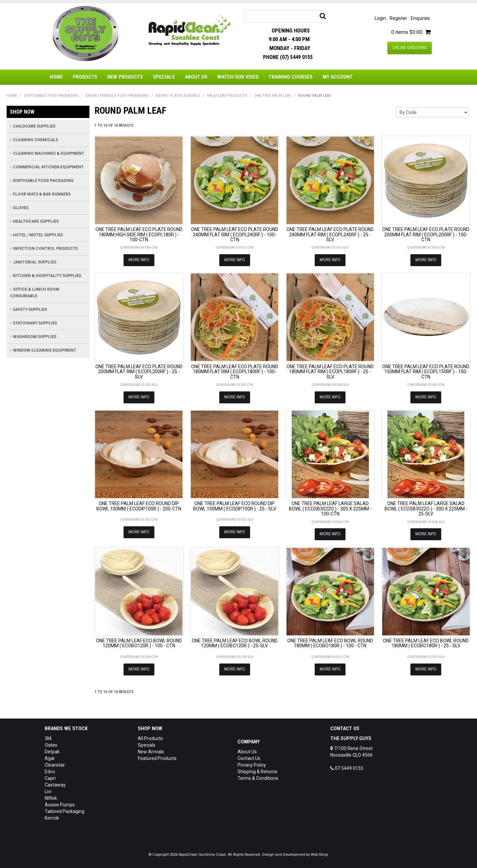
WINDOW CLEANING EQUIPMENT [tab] (45, 350)
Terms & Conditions (258, 778)
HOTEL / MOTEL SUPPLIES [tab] (38, 235)
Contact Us (249, 758)
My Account (338, 77)
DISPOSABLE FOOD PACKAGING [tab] (43, 181)
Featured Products (157, 758)
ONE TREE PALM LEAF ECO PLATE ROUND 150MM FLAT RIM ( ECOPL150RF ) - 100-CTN (426, 372)
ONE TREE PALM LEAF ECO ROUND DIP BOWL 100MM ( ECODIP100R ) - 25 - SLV (235, 506)
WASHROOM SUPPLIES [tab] (35, 337)
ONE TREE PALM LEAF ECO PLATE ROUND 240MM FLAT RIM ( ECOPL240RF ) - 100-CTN (235, 234)
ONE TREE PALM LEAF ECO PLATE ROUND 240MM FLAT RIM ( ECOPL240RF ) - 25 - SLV (330, 234)
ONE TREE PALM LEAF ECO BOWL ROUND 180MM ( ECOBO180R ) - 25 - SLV (426, 643)
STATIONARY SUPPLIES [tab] (35, 323)
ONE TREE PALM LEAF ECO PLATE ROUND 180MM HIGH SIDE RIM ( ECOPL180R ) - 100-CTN (139, 234)
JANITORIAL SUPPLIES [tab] (35, 262)
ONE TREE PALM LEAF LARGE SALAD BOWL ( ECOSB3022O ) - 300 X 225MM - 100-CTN (330, 509)
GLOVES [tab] (21, 208)
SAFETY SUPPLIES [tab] (30, 310)
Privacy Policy (252, 765)
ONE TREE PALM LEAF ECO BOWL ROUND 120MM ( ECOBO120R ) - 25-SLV (235, 643)
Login (380, 18)
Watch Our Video (238, 77)
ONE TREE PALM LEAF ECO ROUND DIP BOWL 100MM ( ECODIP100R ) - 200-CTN (139, 506)
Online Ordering (410, 48)
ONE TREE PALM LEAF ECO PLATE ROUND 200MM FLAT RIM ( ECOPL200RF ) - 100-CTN (426, 234)
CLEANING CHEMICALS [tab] (35, 140)
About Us (196, 77)
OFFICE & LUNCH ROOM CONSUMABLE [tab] (35, 293)
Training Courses (291, 77)
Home (56, 77)
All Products (150, 738)
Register (398, 18)
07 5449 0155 (347, 768)
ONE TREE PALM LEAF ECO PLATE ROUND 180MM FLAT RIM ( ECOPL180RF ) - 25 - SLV (330, 372)
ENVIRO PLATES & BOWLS (178, 96)
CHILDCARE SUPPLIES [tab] (34, 126)
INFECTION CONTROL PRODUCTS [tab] (45, 249)
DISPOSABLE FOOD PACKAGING (52, 96)
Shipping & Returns (257, 772)
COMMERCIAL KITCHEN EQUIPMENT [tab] (48, 167)
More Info (139, 260)
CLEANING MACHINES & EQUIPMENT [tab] (49, 153)
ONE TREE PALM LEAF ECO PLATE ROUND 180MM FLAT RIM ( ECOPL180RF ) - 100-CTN (235, 372)
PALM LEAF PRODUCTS (227, 96)
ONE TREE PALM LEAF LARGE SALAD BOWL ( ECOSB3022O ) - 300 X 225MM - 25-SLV (426, 509)
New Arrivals (151, 752)
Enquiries (420, 18)
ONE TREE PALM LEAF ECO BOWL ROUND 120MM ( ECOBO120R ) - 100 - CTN (139, 643)
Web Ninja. (320, 855)
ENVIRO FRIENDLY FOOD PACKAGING (117, 96)
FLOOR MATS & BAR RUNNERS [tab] (42, 194)
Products (85, 77)
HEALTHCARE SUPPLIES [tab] (36, 221)
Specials (164, 77)
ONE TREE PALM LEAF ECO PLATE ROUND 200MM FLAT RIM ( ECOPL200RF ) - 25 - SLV (139, 372)
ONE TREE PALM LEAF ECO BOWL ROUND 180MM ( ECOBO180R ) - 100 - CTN (330, 643)
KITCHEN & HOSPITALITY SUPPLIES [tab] (47, 276)
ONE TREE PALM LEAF (273, 96)
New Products (125, 77)
